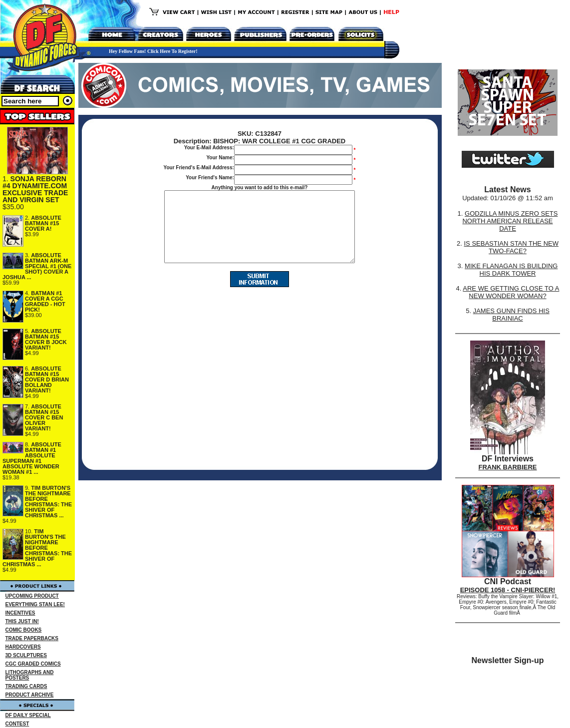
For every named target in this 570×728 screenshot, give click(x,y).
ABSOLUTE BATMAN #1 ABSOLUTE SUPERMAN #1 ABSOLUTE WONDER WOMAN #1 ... (32, 458)
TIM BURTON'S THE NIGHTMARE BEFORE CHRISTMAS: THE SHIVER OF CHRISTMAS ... (48, 502)
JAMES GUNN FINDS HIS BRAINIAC (511, 315)
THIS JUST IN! (22, 621)
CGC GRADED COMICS (33, 664)
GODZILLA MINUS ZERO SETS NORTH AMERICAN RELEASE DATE (510, 221)
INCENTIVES (20, 613)
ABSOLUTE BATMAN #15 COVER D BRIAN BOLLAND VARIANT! (47, 379)
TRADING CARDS (26, 686)
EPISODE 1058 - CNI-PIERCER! (508, 590)
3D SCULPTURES (26, 655)
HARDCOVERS (23, 647)
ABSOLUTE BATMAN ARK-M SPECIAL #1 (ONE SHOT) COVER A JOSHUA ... (37, 266)
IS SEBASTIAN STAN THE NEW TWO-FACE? (511, 247)
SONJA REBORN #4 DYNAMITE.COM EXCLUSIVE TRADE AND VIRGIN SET (35, 189)
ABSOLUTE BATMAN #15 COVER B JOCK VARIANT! (46, 339)
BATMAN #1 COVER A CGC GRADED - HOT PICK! (45, 301)
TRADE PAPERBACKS (32, 638)
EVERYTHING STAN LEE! (35, 604)
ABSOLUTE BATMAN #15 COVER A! (43, 223)
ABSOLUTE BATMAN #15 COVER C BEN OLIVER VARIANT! (44, 417)
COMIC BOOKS (24, 630)
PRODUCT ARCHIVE (30, 695)
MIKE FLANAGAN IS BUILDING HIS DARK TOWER (511, 270)
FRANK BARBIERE (508, 467)
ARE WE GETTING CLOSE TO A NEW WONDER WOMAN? (511, 292)
